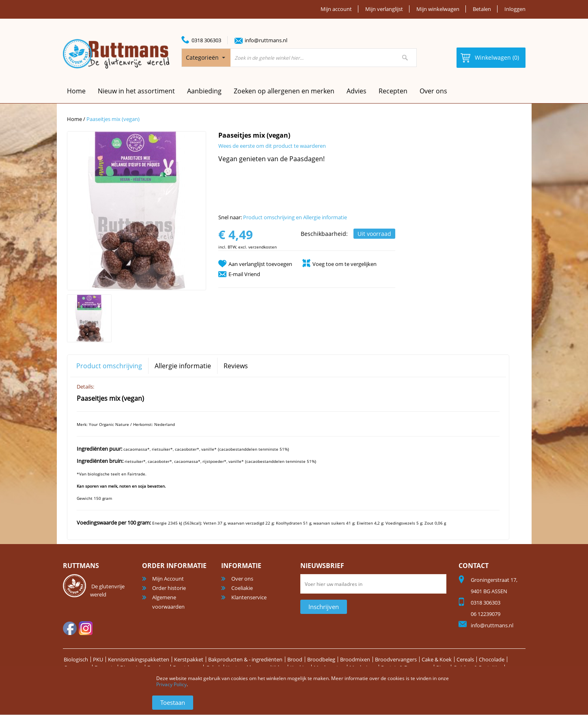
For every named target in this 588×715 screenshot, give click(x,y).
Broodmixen (355, 659)
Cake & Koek (437, 659)
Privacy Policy (171, 684)
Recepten (393, 91)
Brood (295, 659)
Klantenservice (249, 597)
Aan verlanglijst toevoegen (260, 264)
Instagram (86, 628)
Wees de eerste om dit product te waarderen (272, 146)
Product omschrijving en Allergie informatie (295, 217)
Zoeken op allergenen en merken (284, 91)
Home (74, 119)
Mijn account (336, 9)
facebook (70, 628)
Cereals (465, 659)
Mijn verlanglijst (384, 9)
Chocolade (492, 659)
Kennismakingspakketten (139, 659)
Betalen (482, 9)
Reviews (236, 366)
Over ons (433, 91)
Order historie (169, 588)
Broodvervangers (396, 659)
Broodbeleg (321, 659)
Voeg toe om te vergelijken (345, 264)
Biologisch (76, 659)
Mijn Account (168, 579)
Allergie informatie (183, 366)
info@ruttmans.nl (266, 40)
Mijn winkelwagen (438, 9)
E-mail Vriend (244, 274)
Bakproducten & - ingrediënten (245, 659)
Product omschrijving (109, 366)
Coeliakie (242, 588)
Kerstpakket (189, 659)
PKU (98, 659)
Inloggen (515, 9)
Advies (356, 91)
